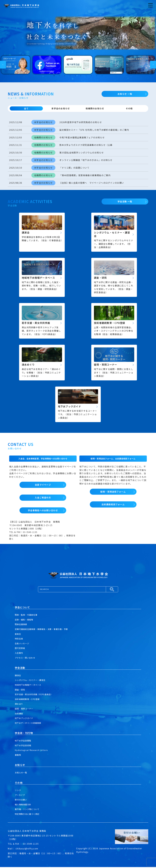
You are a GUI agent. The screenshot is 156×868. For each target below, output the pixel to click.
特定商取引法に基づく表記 (29, 815)
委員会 (18, 635)
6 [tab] (81, 77)
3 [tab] (65, 77)
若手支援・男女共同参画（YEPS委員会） (36, 695)
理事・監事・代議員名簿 (27, 616)
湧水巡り (19, 705)
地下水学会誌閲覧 (24, 742)
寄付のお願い (22, 801)
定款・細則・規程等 (25, 621)
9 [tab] (97, 77)
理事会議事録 (22, 625)
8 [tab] (91, 77)
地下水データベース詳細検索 (30, 724)
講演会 (18, 676)
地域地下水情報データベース (30, 686)
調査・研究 (21, 690)
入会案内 (19, 654)
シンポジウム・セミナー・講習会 (32, 681)
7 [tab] (86, 77)
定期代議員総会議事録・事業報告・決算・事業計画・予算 (45, 630)
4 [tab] (70, 77)
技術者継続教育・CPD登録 (29, 700)
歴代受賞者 (21, 649)
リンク (18, 791)
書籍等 (18, 756)
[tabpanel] (16, 66)
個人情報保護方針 (24, 805)
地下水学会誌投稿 (24, 746)
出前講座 (19, 714)
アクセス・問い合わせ (26, 659)
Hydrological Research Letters (32, 751)
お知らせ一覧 (22, 774)
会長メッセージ (23, 644)
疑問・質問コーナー (25, 710)
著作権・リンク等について (29, 810)
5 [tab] (75, 77)
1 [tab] (54, 77)
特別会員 (19, 640)
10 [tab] (102, 77)
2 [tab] (59, 77)
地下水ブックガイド (25, 719)
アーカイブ (20, 796)
